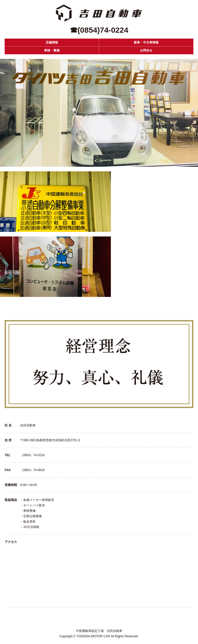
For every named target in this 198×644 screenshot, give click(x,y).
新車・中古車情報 (146, 42)
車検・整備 (52, 50)
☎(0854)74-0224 (99, 30)
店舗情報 (52, 42)
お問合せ (146, 50)
